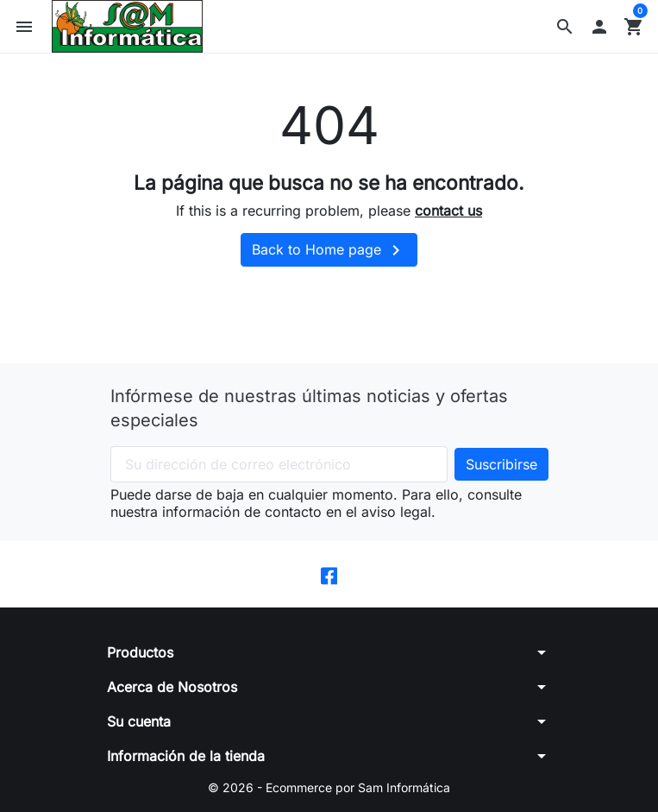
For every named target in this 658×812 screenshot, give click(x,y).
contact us (448, 211)
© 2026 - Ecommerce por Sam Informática (329, 787)
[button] (565, 27)
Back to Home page (329, 250)
